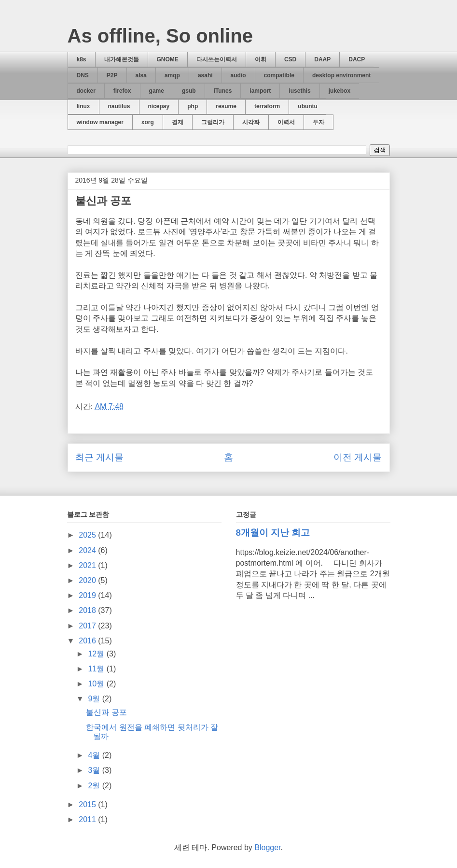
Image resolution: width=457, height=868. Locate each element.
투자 (319, 122)
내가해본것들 (122, 59)
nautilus (119, 106)
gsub (189, 91)
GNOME (168, 59)
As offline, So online (160, 36)
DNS (83, 75)
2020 (88, 580)
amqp (172, 75)
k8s (82, 59)
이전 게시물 (358, 457)
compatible (279, 75)
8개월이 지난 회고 (273, 533)
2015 (88, 804)
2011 (88, 819)
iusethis (299, 91)
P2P (112, 75)
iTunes (223, 91)
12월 (97, 654)
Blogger (267, 847)
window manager (100, 122)
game (157, 91)
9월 (95, 699)
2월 (95, 786)
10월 (97, 684)
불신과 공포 (106, 712)
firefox (122, 91)
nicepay (159, 106)
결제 (178, 122)
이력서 (286, 122)
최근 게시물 (99, 457)
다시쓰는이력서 (217, 59)
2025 (88, 535)
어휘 (261, 59)
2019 (88, 595)
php (193, 106)
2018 (88, 610)
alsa (141, 75)
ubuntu (308, 106)
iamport (260, 91)
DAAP (322, 59)
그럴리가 (213, 122)
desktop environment (341, 75)
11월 (97, 669)
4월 (95, 755)
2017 (88, 626)
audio (238, 75)
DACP (357, 59)
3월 (95, 770)
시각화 (251, 122)
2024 (88, 550)
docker (86, 91)
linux (83, 106)
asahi (205, 75)
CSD (290, 59)
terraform (267, 106)
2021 (88, 565)
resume (226, 106)
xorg (148, 122)
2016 (88, 641)
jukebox (339, 91)
